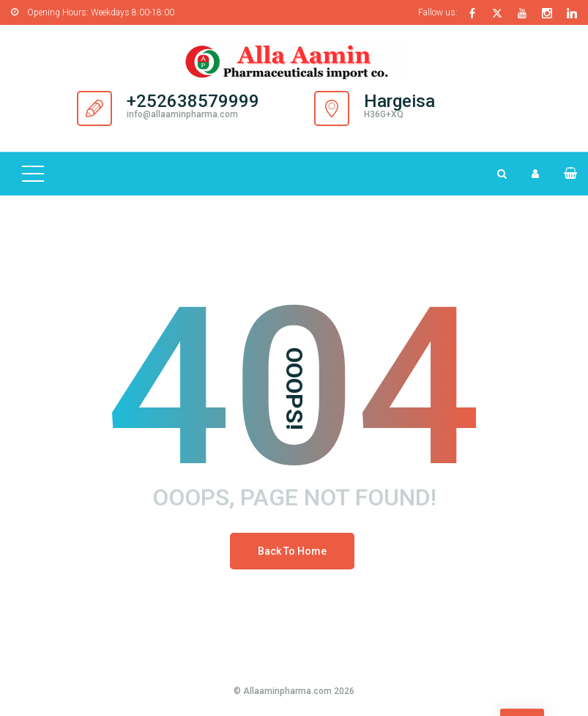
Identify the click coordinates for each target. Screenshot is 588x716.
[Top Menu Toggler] (33, 174)
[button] (564, 173)
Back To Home (292, 551)
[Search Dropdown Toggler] (502, 174)
